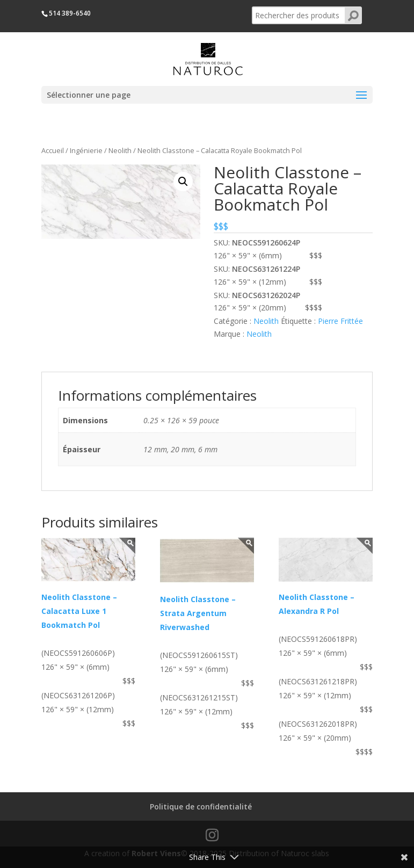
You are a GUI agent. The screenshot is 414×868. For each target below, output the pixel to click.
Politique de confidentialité (201, 806)
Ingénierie (86, 150)
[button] (183, 182)
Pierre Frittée (340, 321)
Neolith (120, 150)
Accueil (53, 150)
